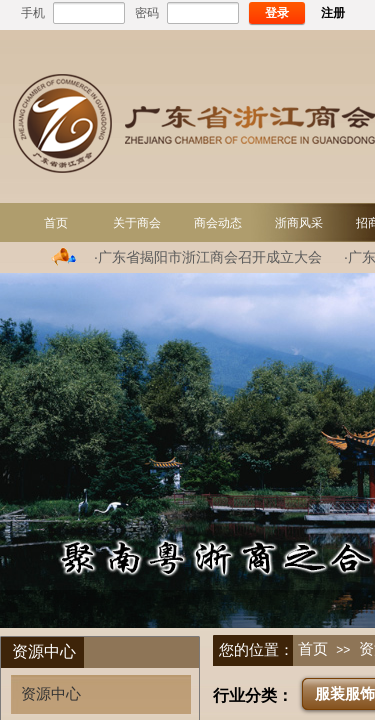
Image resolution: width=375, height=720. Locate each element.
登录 (277, 13)
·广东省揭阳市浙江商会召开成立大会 (208, 257)
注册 (333, 13)
